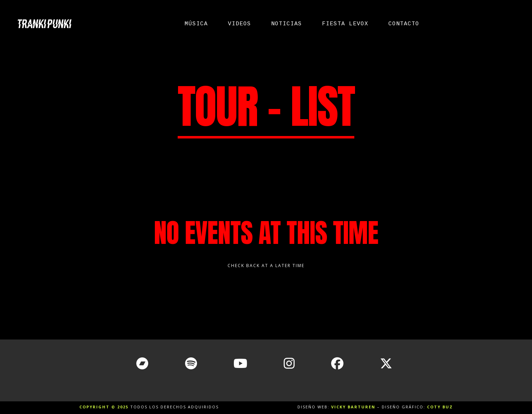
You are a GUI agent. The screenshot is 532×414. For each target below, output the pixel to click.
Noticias (287, 24)
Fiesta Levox (345, 24)
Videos (239, 24)
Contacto (404, 24)
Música (196, 24)
